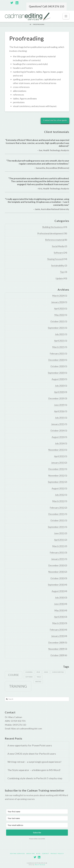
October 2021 (57, 321)
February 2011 (57, 552)
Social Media (58, 246)
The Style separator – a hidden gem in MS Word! (34, 770)
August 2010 (58, 591)
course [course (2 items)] (13, 675)
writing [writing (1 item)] (38, 682)
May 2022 (59, 315)
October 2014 (57, 430)
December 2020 (56, 360)
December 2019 (56, 398)
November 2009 (56, 649)
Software (58, 253)
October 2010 (57, 578)
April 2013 (59, 456)
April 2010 (59, 617)
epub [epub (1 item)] (38, 672)
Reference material (55, 240)
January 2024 (58, 302)
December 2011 (56, 514)
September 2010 (56, 585)
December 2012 (56, 469)
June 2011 (59, 533)
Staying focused (55, 259)
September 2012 (56, 482)
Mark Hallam (40, 865)
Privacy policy (57, 853)
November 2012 (56, 475)
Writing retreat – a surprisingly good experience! (34, 762)
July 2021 (60, 334)
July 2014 (60, 443)
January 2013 (58, 463)
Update (59, 278)
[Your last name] (37, 818)
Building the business (53, 227)
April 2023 (59, 308)
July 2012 (60, 495)
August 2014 (58, 437)
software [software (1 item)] (29, 677)
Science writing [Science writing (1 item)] (58, 672)
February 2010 (57, 630)
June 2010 (59, 604)
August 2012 (58, 488)
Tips (62, 272)
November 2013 (56, 450)
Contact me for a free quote (55, 120)
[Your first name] (37, 811)
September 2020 (56, 373)
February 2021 (57, 353)
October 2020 (57, 366)
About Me (31, 853)
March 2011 (58, 546)
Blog (38, 853)
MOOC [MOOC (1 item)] (46, 672)
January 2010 (58, 636)
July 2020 (60, 386)
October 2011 (57, 520)
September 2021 (56, 328)
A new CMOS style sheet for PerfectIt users (32, 754)
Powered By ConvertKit (37, 839)
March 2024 (58, 296)
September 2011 (56, 527)
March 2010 (58, 623)
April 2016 (59, 411)
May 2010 (59, 610)
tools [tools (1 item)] (39, 677)
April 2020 (59, 392)
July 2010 (60, 597)
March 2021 (58, 347)
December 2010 (56, 565)
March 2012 (58, 501)
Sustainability (58, 265)
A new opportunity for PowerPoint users (30, 745)
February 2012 (57, 508)
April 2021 (59, 341)
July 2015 (60, 418)
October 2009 (57, 655)
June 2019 (59, 405)
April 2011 (59, 540)
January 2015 (58, 424)
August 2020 (58, 379)
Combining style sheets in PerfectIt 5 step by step (35, 778)
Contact (46, 853)
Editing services (17, 853)
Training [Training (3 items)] (18, 686)
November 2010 (56, 572)
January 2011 (58, 559)
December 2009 (56, 642)
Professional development (50, 233)
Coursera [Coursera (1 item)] (29, 672)
